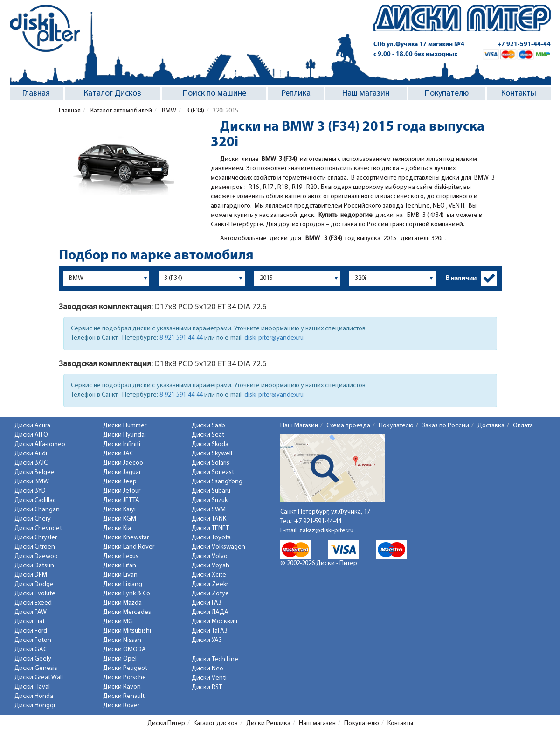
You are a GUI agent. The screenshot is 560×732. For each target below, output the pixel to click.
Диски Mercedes (127, 612)
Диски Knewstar (126, 538)
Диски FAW (31, 612)
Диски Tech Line (215, 659)
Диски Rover (121, 706)
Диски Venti (209, 678)
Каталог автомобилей (121, 111)
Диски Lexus (121, 556)
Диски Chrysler (36, 538)
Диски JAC (118, 454)
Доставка (491, 426)
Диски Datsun (34, 566)
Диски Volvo (210, 556)
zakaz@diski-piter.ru (326, 531)
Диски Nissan (122, 640)
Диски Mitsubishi (127, 631)
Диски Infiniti (122, 444)
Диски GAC (31, 650)
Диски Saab (208, 426)
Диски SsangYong (217, 482)
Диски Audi (31, 454)
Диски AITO (31, 435)
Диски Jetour (122, 491)
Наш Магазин (299, 426)
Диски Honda (34, 696)
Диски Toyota (211, 538)
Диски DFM (31, 575)
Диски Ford (31, 631)
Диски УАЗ (207, 640)
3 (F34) (194, 111)
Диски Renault (124, 696)
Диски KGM (120, 519)
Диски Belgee (35, 472)
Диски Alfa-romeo (40, 444)
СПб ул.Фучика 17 (419, 45)
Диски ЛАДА (210, 612)
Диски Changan (37, 510)
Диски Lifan (120, 566)
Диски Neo (207, 669)
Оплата (523, 426)
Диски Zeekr (210, 584)
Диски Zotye (210, 594)
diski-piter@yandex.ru (274, 338)
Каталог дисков (216, 723)
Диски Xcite (209, 575)
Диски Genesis (36, 668)
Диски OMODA (124, 650)
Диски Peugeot (125, 668)
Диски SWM (209, 510)
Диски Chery (33, 519)
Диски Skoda (210, 444)
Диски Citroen (35, 547)
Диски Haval (32, 687)
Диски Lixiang (123, 584)
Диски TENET (210, 528)
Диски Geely (33, 659)
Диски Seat (208, 435)
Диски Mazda (122, 603)
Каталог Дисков (113, 94)
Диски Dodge (34, 584)
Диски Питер (166, 723)
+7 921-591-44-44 (524, 45)
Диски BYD (30, 491)
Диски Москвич (214, 622)
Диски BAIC (31, 463)
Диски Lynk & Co (127, 594)
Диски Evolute (35, 594)
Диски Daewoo (36, 556)
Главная (36, 94)
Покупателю (447, 94)
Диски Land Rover (129, 547)
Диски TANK (209, 519)
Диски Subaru (211, 491)
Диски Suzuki (210, 500)
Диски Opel (120, 659)
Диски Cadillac (35, 500)
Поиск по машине (214, 94)
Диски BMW (32, 482)
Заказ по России (446, 426)
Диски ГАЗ (207, 603)
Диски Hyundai (124, 435)
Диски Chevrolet (38, 528)
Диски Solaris (211, 463)
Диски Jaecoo (123, 463)
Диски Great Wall (39, 678)
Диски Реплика (268, 723)
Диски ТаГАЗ (210, 631)
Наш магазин (366, 94)
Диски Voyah (211, 566)
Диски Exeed (33, 603)
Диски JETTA (121, 500)
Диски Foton (33, 640)
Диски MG (118, 622)
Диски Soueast (213, 472)
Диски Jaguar (122, 472)
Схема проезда (348, 426)
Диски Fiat (30, 622)
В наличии (461, 278)
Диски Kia (117, 528)
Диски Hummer (125, 426)
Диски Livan (120, 575)
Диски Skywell (212, 454)
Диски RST (207, 687)
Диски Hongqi (35, 706)
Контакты (519, 94)
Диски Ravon (122, 687)
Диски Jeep (120, 482)
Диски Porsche (124, 678)
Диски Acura (32, 426)
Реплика (296, 94)
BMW (168, 111)
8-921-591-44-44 (181, 338)
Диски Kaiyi (119, 510)
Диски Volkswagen (218, 547)
